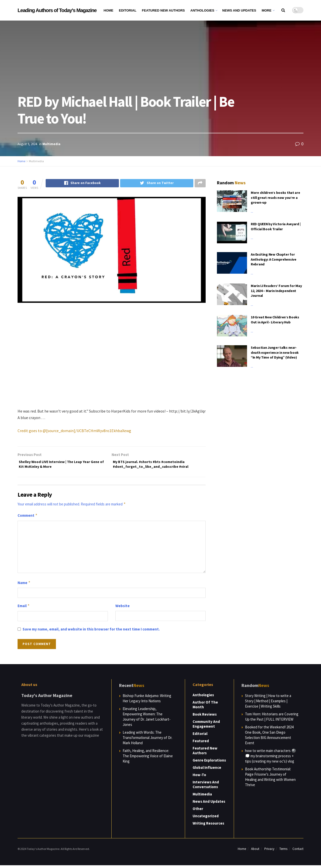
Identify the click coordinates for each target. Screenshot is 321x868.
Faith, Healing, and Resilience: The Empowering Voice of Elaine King (148, 759)
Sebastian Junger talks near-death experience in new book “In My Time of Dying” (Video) (275, 352)
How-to (199, 777)
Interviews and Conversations (206, 787)
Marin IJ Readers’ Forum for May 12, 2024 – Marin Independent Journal (276, 291)
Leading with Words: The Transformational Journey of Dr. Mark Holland (147, 740)
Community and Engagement (206, 727)
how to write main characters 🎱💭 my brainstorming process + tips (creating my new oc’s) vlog (271, 759)
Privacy (269, 852)
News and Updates (239, 10)
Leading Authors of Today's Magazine (57, 10)
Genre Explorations (209, 763)
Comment (28, 518)
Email (24, 609)
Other (198, 811)
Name (24, 586)
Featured (201, 744)
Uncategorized (206, 819)
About (255, 852)
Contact (298, 852)
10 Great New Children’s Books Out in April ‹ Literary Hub (275, 320)
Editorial (128, 10)
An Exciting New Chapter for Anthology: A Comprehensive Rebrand (274, 259)
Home (108, 10)
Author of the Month (205, 707)
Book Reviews (205, 717)
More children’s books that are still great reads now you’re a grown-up (275, 197)
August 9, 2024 (27, 144)
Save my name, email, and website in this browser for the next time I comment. (91, 632)
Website (123, 609)
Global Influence (207, 770)
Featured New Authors (163, 10)
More (266, 10)
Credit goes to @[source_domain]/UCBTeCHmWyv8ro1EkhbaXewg (74, 431)
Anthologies (202, 10)
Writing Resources (208, 826)
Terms (283, 852)
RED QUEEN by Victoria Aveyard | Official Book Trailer (276, 226)
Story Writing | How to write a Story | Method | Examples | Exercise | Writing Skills (268, 704)
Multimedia (51, 144)
